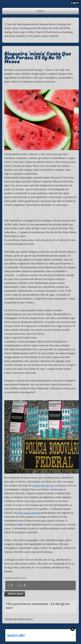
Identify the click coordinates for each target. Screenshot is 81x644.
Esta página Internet (29, 513)
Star (21, 585)
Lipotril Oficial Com (43, 485)
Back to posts (16, 594)
